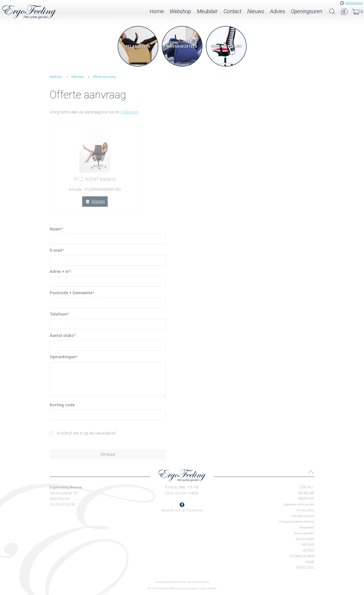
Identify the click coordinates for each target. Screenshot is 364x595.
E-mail (57, 250)
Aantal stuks (63, 335)
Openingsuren (307, 11)
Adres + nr (60, 271)
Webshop (180, 11)
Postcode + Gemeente (72, 293)
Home (157, 11)
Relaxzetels (307, 527)
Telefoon (59, 314)
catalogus (130, 112)
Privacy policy (305, 510)
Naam (56, 229)
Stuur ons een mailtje (182, 493)
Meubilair (207, 11)
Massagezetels (304, 533)
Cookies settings (208, 588)
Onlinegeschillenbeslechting (296, 522)
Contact (232, 11)
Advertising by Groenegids (184, 588)
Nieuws (256, 11)
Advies (278, 11)
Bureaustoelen (305, 539)
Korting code (62, 405)
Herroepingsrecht (303, 516)
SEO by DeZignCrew (158, 588)
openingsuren (354, 3)
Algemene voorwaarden (299, 504)
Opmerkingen (64, 357)
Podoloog (305, 568)
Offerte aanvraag (104, 77)
